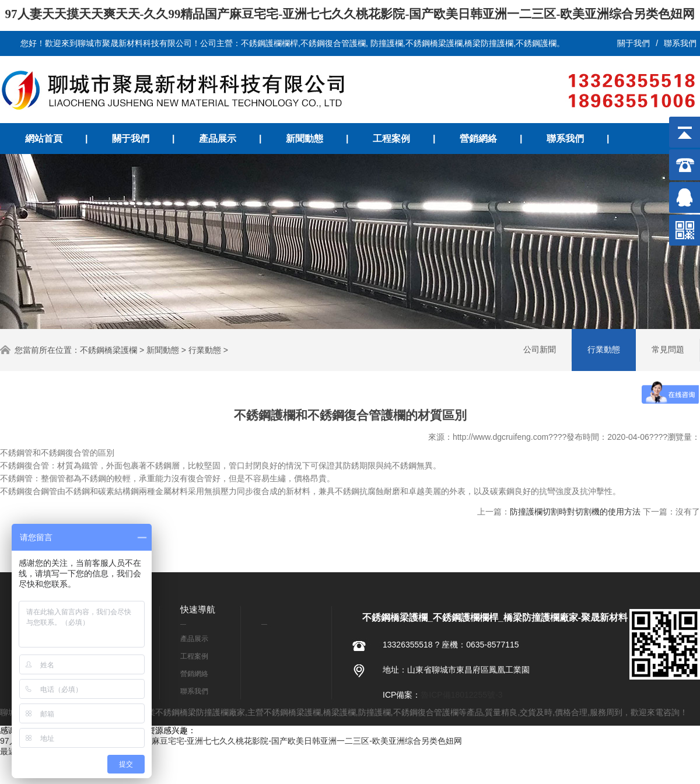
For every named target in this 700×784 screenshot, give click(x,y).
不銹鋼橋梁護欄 (108, 350)
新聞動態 (304, 139)
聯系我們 (680, 43)
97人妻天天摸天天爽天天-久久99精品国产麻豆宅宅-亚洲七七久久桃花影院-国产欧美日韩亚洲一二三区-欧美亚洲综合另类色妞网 (350, 14)
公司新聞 (540, 350)
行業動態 (205, 350)
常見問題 (668, 350)
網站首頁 (44, 139)
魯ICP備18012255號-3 (461, 695)
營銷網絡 (478, 139)
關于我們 (633, 43)
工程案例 (391, 139)
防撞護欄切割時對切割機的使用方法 (575, 512)
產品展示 (218, 139)
